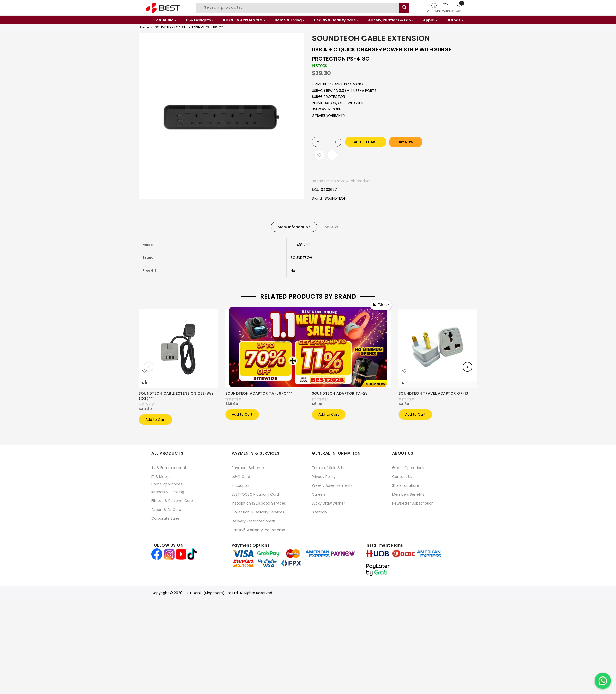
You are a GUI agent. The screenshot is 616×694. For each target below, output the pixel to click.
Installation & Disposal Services (259, 503)
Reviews (331, 227)
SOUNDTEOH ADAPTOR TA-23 (340, 393)
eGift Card (241, 477)
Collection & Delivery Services (258, 512)
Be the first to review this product (341, 181)
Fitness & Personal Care (172, 501)
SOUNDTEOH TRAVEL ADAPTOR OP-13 (433, 393)
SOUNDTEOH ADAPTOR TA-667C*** (259, 393)
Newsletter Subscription (413, 503)
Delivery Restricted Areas (254, 521)
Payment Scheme (248, 468)
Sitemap (319, 512)
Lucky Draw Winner (328, 503)
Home (144, 27)
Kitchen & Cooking (168, 492)
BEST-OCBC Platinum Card (255, 494)
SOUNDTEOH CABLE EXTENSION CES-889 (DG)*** (176, 396)
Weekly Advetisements (332, 485)
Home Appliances (167, 484)
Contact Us (402, 477)
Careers (319, 494)
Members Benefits (408, 494)
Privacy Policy (324, 477)
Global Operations (408, 468)
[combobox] (299, 8)
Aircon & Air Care (166, 510)
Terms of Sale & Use (330, 468)
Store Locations (406, 485)
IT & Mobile (161, 477)
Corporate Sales (166, 518)
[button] (144, 371)
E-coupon (240, 485)
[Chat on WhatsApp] (603, 681)
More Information (294, 227)
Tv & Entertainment (169, 468)
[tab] (294, 227)
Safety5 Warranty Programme (258, 530)
